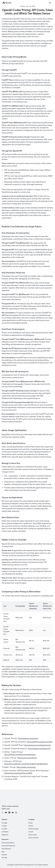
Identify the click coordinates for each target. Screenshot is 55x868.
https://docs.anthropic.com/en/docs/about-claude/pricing (26, 764)
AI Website (5, 832)
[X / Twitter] (3, 813)
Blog (3, 852)
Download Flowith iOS (8, 846)
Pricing (30, 823)
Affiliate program (34, 829)
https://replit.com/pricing (26, 767)
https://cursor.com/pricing (27, 758)
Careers (31, 826)
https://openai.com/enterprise (39, 749)
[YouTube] (6, 813)
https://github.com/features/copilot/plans (20, 754)
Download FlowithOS (8, 843)
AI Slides (4, 829)
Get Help (4, 858)
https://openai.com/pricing (28, 738)
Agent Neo (5, 835)
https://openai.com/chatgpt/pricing (37, 745)
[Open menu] (50, 3)
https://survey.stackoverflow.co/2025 (18, 773)
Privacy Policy (33, 835)
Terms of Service (33, 838)
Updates (4, 855)
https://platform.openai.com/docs (40, 742)
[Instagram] (16, 813)
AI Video (4, 826)
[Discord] (13, 813)
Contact (31, 832)
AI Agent (23, 6)
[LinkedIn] (9, 813)
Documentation (6, 849)
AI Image (4, 823)
